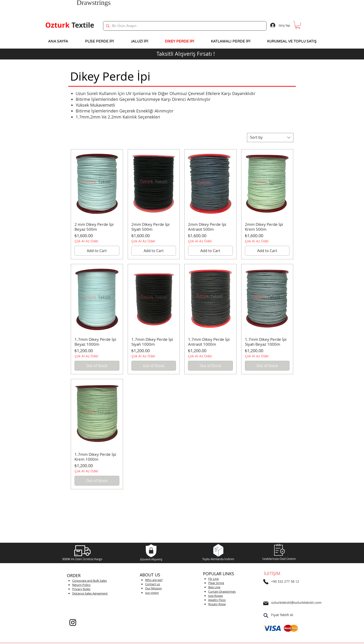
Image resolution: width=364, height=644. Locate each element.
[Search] (266, 615)
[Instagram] (73, 623)
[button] (298, 25)
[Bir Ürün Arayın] (184, 26)
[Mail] (266, 603)
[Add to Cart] (97, 251)
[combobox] (270, 138)
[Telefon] (266, 582)
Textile (70, 25)
